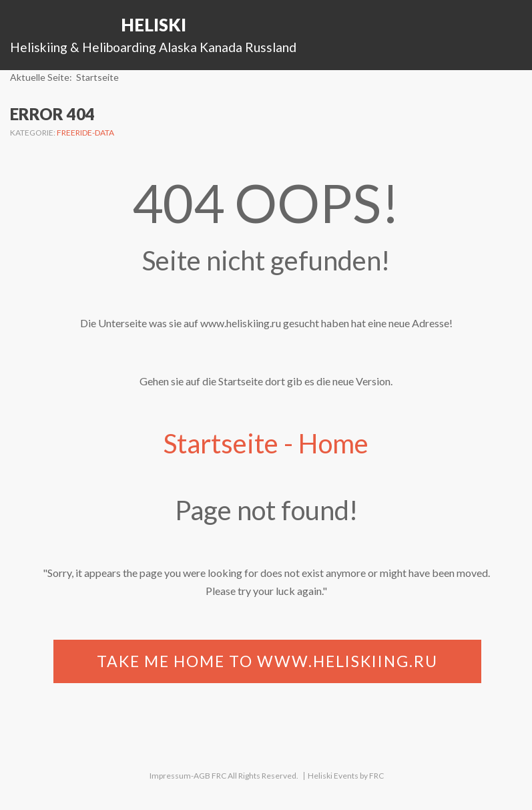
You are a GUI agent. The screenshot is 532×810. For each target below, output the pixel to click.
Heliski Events (333, 776)
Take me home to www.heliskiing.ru (267, 661)
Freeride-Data (85, 133)
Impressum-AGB (180, 776)
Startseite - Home (266, 443)
